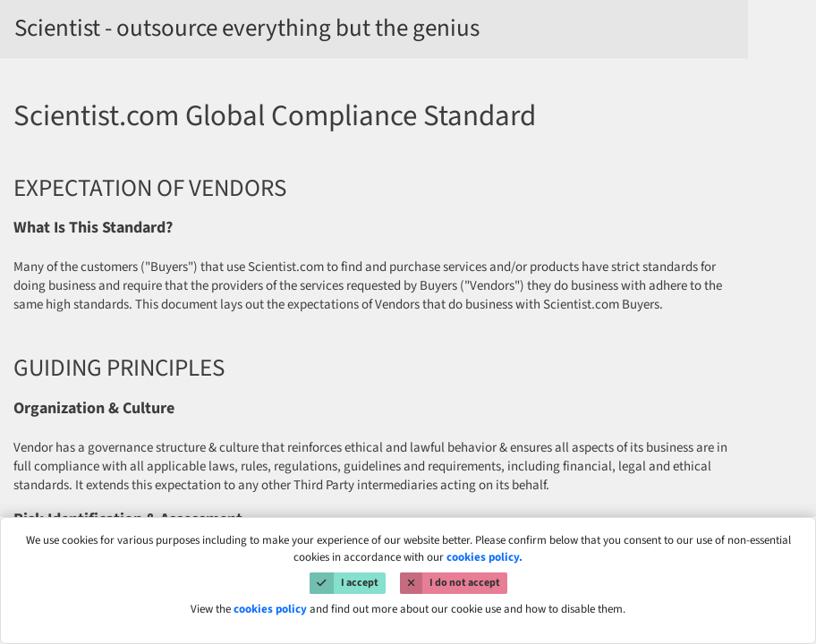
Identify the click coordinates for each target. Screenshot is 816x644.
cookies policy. (484, 557)
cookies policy (270, 609)
